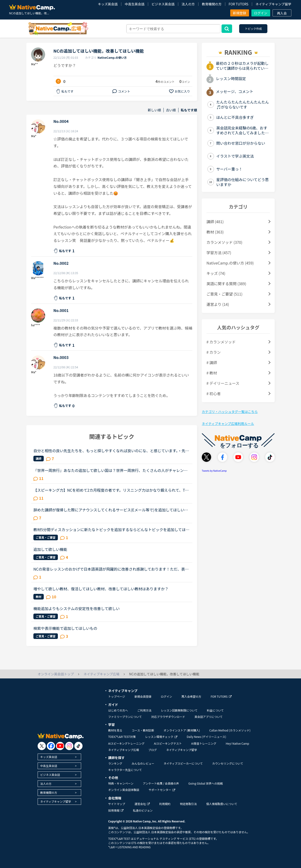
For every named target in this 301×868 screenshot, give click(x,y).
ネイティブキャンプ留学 (273, 4)
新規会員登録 (143, 696)
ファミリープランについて (125, 717)
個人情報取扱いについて (222, 804)
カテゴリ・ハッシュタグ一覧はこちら (230, 412)
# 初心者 (214, 393)
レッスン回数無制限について (179, 710)
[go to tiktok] (78, 746)
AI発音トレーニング (204, 743)
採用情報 (116, 810)
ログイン (261, 13)
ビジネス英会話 (163, 4)
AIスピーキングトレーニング (126, 743)
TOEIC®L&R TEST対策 (122, 737)
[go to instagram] (69, 746)
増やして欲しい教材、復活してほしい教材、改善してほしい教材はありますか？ (101, 589)
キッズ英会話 (108, 4)
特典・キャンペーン (121, 783)
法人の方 (188, 4)
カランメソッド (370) (224, 242)
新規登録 (240, 13)
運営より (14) (218, 304)
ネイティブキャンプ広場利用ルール (228, 424)
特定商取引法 (188, 804)
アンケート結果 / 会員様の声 (161, 783)
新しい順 (154, 110)
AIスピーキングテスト (168, 743)
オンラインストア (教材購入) (182, 730)
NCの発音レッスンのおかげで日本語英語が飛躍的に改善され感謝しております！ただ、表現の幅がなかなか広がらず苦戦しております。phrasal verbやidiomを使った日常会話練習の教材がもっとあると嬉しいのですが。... (111, 569)
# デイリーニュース (223, 383)
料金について (215, 710)
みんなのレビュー (143, 763)
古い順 (171, 110)
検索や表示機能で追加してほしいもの (65, 628)
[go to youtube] (60, 746)
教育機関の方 (212, 4)
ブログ (153, 750)
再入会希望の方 (191, 696)
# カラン (214, 352)
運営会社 (142, 804)
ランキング (115, 763)
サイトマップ (117, 804)
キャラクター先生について (125, 770)
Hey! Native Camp (238, 743)
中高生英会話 (135, 4)
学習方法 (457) (219, 253)
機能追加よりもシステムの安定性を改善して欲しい (77, 608)
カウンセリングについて (228, 763)
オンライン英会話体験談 (124, 790)
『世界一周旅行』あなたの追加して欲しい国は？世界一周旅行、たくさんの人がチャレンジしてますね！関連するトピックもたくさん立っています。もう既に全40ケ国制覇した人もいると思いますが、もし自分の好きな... (110, 470)
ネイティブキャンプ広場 (124, 750)
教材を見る (115, 730)
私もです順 (189, 110)
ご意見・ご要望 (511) (224, 294)
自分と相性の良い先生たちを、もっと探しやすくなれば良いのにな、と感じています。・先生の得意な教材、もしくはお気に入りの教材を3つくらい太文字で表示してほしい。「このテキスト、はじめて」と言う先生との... (111, 451)
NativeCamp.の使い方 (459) (230, 263)
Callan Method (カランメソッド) (230, 730)
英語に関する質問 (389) (226, 284)
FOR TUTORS (238, 4)
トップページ (117, 696)
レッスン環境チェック (161, 737)
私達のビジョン (143, 810)
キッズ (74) (216, 273)
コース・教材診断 (143, 730)
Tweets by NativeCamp (214, 471)
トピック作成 (253, 29)
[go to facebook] (51, 746)
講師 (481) (215, 222)
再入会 (282, 13)
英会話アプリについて (209, 717)
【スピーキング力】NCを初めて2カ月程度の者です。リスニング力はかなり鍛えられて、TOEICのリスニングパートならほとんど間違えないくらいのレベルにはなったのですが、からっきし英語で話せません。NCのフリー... (112, 490)
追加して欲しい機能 (50, 549)
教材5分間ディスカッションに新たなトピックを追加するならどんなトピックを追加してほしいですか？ (111, 529)
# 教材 (212, 373)
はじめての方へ (118, 710)
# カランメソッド (221, 342)
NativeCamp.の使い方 (112, 57)
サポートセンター (162, 790)
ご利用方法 (144, 710)
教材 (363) (215, 232)
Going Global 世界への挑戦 (206, 783)
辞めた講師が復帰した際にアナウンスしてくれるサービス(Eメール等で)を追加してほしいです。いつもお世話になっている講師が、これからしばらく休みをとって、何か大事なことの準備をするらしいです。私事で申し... (111, 510)
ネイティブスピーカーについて (183, 763)
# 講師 (212, 362)
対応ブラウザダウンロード (168, 717)
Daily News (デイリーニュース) (206, 737)
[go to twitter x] (42, 746)
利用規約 (165, 804)
